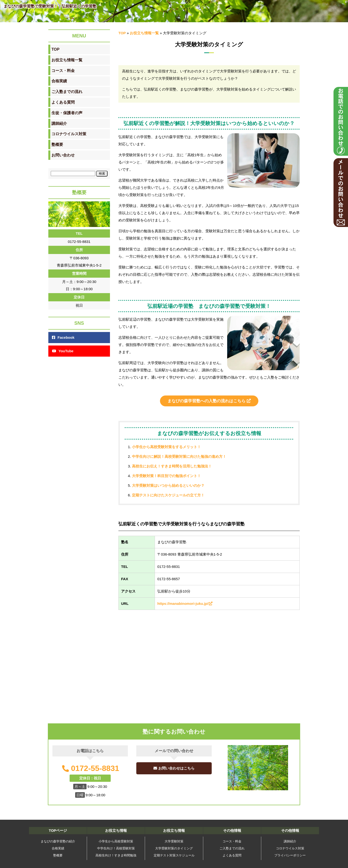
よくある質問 (232, 855)
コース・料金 (232, 841)
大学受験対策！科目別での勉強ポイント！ (166, 476)
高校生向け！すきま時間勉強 (116, 855)
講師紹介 (290, 841)
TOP (122, 33)
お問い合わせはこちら (174, 768)
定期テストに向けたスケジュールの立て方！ (168, 495)
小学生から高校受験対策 (116, 841)
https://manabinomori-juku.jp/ (185, 603)
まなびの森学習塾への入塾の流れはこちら (209, 401)
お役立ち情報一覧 (144, 33)
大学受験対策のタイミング (174, 848)
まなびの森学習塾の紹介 (58, 841)
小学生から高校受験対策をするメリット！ (166, 447)
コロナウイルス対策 (290, 848)
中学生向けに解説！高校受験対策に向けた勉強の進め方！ (179, 456)
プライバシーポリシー (290, 855)
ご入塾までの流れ (232, 848)
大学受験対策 (174, 841)
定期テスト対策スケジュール (174, 855)
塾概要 (58, 855)
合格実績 (58, 848)
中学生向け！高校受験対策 (116, 848)
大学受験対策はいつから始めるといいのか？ (168, 485)
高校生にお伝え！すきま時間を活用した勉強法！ (172, 466)
